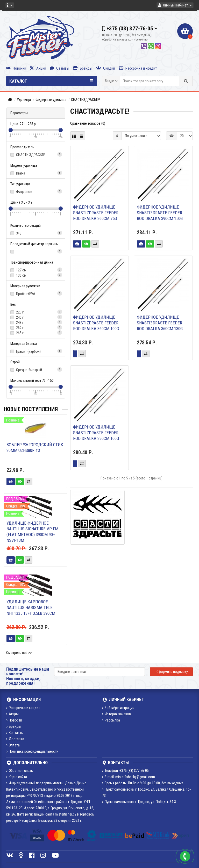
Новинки (16, 68)
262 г (36, 328)
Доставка (15, 739)
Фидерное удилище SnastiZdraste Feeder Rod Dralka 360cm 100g (96, 323)
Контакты (15, 733)
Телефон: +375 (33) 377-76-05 (125, 771)
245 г (36, 317)
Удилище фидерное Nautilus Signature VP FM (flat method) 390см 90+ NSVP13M (32, 532)
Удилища (24, 100)
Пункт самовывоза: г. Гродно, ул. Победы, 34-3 (139, 802)
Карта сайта (17, 777)
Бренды (83, 68)
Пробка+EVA (36, 293)
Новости (14, 720)
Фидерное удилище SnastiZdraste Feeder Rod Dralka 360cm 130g (160, 323)
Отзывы (60, 68)
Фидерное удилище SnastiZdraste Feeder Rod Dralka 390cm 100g (96, 433)
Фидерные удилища (51, 100)
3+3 (36, 233)
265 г (36, 333)
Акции (38, 68)
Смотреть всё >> (19, 653)
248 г (36, 322)
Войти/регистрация (118, 708)
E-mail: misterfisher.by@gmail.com (129, 777)
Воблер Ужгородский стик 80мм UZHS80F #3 (35, 448)
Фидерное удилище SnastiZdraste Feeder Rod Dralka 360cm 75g (96, 213)
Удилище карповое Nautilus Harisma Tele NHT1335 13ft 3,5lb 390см (31, 607)
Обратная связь (20, 771)
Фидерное (36, 191)
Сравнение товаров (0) (88, 123)
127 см (36, 270)
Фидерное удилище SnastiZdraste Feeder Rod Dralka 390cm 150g (160, 213)
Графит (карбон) (36, 351)
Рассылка (111, 720)
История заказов (116, 714)
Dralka (36, 173)
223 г (36, 312)
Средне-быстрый (36, 370)
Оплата (13, 745)
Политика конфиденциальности (32, 751)
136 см (36, 275)
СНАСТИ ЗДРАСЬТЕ (36, 155)
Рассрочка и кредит (138, 68)
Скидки (106, 68)
